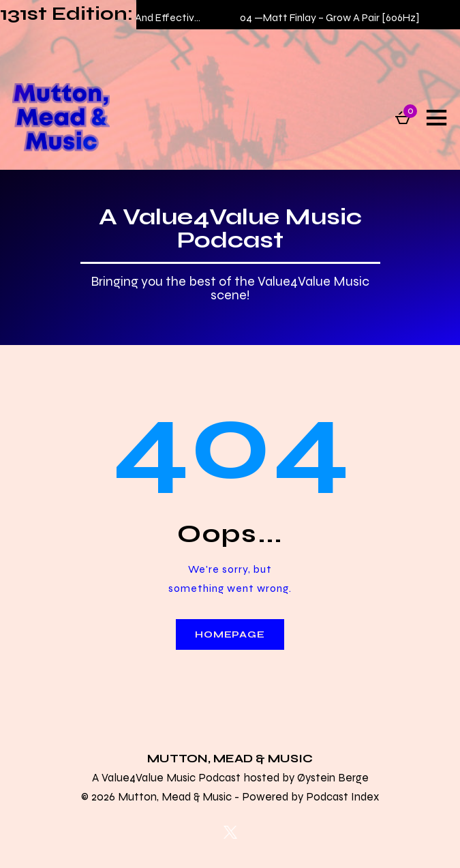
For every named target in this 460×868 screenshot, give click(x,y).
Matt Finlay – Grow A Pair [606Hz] (344, 17)
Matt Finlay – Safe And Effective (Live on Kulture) (165, 17)
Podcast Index (342, 796)
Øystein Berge (333, 777)
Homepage (230, 634)
